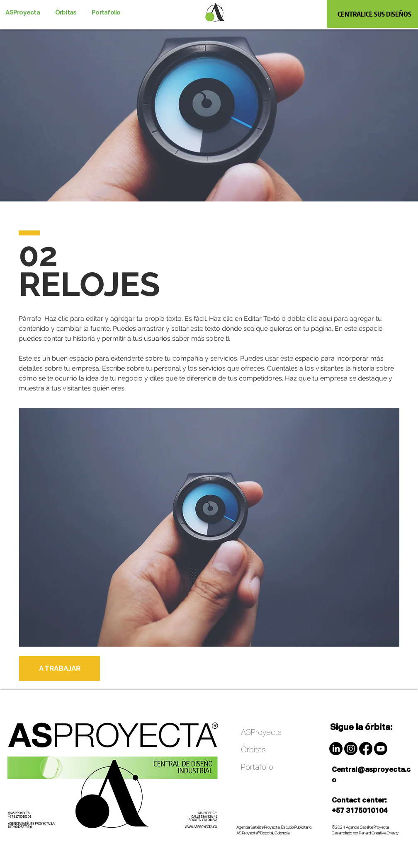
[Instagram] (351, 749)
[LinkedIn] (336, 749)
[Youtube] (381, 749)
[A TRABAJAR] (60, 669)
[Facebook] (366, 749)
